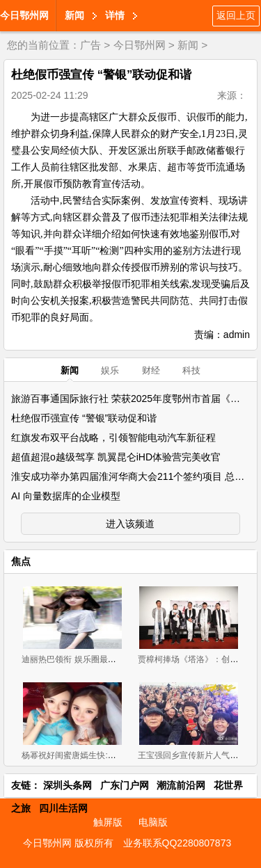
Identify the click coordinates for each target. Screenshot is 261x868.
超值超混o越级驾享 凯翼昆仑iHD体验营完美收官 (116, 457)
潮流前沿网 (181, 785)
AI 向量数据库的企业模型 (66, 496)
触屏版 (108, 822)
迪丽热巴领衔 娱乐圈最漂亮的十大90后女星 (103, 659)
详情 (115, 15)
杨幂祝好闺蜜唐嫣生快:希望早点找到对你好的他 (110, 755)
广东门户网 (125, 785)
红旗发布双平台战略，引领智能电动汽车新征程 (113, 437)
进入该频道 (130, 524)
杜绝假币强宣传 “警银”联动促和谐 (84, 418)
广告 (90, 45)
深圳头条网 (68, 785)
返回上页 (236, 15)
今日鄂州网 (24, 15)
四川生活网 (63, 808)
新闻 (74, 15)
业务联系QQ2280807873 (177, 843)
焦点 (21, 561)
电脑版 (153, 822)
